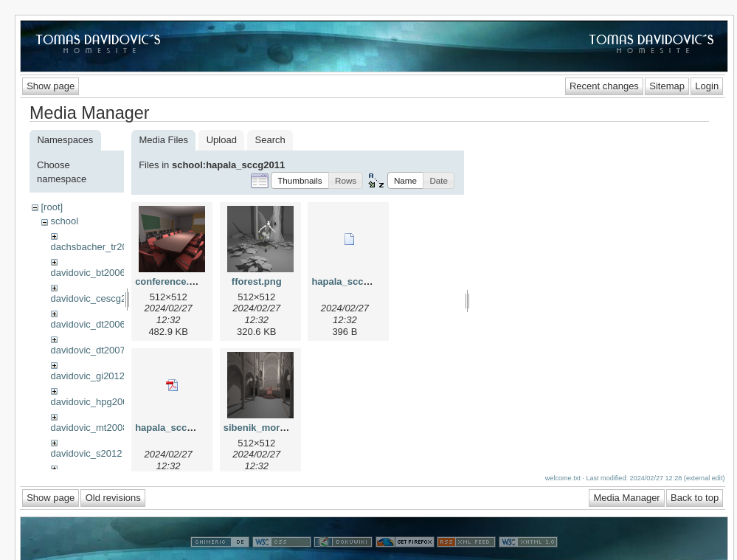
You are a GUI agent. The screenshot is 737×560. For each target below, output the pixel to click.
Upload (222, 140)
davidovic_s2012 (87, 453)
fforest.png (257, 281)
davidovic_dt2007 (88, 350)
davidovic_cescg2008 (97, 298)
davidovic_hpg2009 (92, 402)
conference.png (171, 281)
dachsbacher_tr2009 (95, 247)
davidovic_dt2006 (88, 324)
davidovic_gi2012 (88, 376)
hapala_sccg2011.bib (359, 281)
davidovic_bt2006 (88, 273)
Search (270, 140)
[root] (52, 207)
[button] (300, 180)
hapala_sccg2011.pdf (183, 428)
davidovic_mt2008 (90, 428)
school (64, 221)
